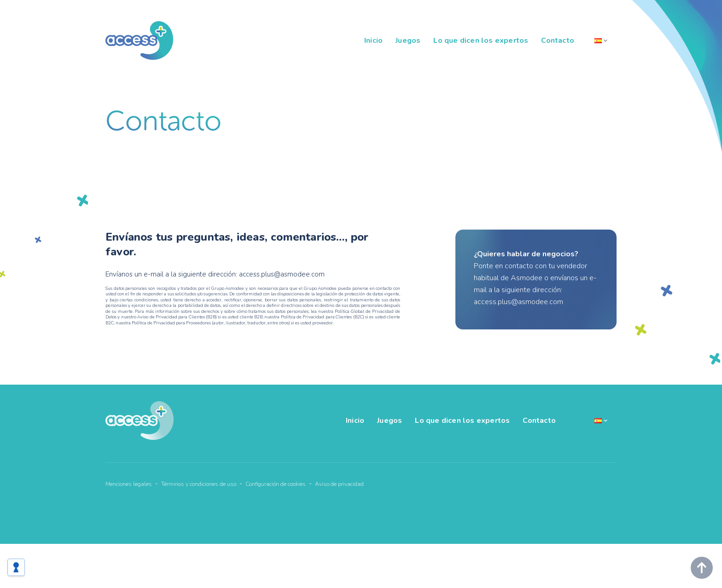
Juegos (408, 40)
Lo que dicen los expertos (481, 40)
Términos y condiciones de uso (199, 484)
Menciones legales (129, 484)
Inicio (373, 40)
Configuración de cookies (276, 484)
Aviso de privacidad (339, 484)
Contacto (558, 40)
